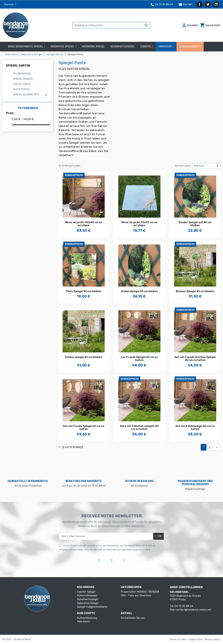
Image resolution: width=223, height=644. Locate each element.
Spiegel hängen (23, 79)
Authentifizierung (87, 618)
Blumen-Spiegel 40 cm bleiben (195, 291)
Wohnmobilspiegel (87, 596)
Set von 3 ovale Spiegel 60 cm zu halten (84, 428)
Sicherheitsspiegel (88, 599)
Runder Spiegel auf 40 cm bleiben (195, 224)
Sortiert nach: (183, 166)
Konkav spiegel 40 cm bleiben (84, 357)
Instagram (216, 4)
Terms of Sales (178, 639)
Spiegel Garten (18, 66)
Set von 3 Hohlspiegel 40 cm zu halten (195, 428)
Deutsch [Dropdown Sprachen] (9, 4)
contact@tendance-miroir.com (193, 610)
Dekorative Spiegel (88, 603)
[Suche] (111, 25)
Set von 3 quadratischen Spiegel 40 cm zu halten (195, 359)
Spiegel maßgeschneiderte (92, 607)
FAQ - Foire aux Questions (136, 596)
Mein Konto (84, 622)
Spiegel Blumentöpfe (26, 95)
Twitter (208, 4)
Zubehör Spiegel (86, 592)
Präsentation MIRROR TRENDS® (140, 592)
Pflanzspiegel (22, 74)
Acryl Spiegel (22, 89)
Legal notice (196, 639)
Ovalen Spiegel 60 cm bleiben (139, 291)
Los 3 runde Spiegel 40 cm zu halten (139, 359)
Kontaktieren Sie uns (133, 618)
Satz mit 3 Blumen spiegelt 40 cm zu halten (139, 428)
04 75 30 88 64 (162, 4)
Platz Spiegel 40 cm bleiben (84, 291)
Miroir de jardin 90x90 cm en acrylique (139, 224)
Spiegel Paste (22, 84)
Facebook (199, 4)
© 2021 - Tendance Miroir (17, 639)
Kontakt (186, 4)
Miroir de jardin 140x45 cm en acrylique (84, 224)
